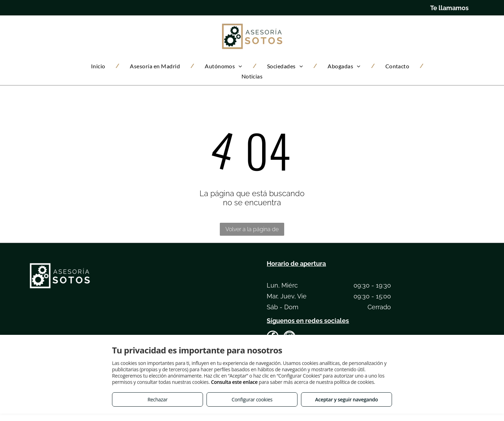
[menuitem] (100, 66)
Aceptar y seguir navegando (346, 399)
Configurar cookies (252, 399)
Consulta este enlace (234, 382)
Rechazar (157, 399)
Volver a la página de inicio (252, 231)
